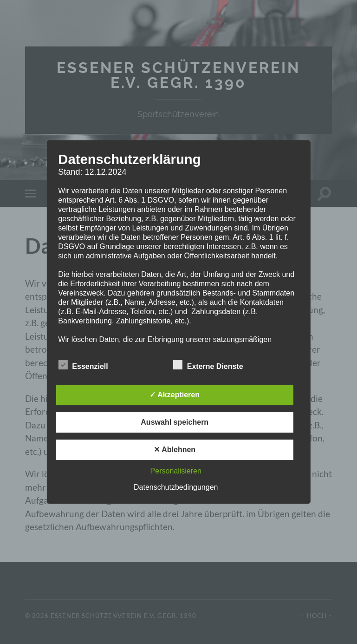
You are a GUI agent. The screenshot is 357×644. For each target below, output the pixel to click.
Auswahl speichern (175, 422)
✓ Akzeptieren (175, 395)
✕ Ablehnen (175, 450)
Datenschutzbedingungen (176, 487)
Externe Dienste (208, 365)
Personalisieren (176, 471)
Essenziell (83, 365)
